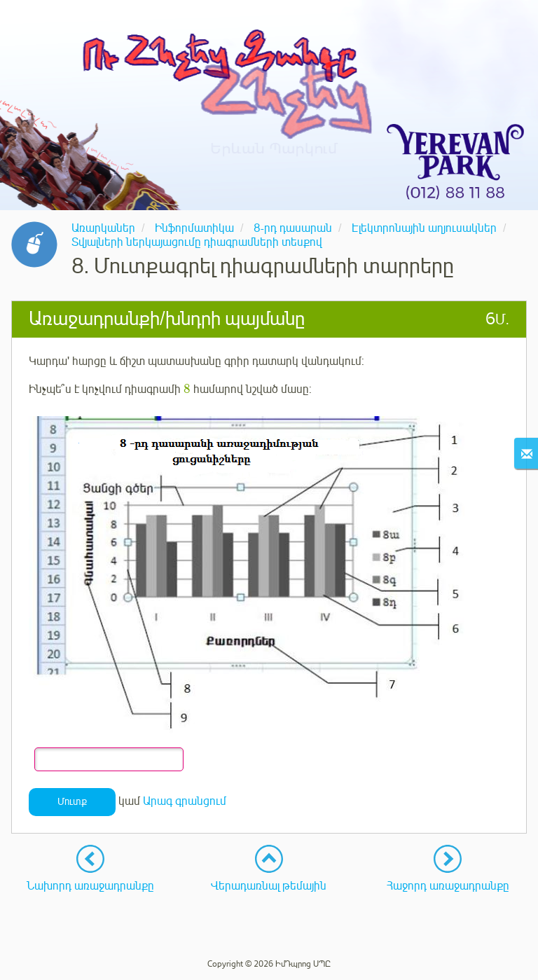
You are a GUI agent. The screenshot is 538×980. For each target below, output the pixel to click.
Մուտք (72, 802)
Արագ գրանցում (185, 801)
